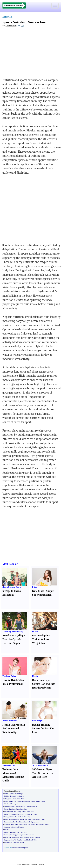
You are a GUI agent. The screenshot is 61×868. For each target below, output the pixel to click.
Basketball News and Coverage (15, 832)
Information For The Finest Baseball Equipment (21, 822)
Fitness (35, 631)
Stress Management (40, 765)
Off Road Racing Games (13, 804)
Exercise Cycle (11, 639)
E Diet (35, 587)
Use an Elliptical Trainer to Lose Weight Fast (41, 639)
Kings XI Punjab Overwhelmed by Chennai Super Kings (24, 801)
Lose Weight (37, 721)
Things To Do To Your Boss (14, 799)
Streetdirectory (26, 864)
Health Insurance (10, 721)
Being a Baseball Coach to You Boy (17, 817)
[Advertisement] (29, 53)
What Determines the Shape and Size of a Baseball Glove (25, 819)
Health (35, 676)
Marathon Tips (9, 765)
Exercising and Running (13, 631)
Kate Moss (38, 591)
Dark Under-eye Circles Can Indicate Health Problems (44, 684)
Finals (6, 829)
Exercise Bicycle (11, 643)
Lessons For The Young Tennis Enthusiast (19, 811)
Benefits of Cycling (13, 636)
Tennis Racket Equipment (13, 824)
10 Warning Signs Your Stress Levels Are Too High (42, 773)
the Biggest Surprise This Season (22, 835)
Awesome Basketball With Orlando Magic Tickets (22, 837)
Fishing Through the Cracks (14, 796)
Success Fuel (37, 22)
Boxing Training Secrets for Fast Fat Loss (43, 728)
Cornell (7, 835)
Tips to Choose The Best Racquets (36, 824)
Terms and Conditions (38, 864)
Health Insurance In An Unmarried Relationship (14, 728)
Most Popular (10, 564)
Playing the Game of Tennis (14, 842)
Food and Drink (9, 676)
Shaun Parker (11, 26)
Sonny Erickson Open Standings (16, 809)
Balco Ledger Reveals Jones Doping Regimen (21, 814)
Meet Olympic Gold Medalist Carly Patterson (20, 806)
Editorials (7, 17)
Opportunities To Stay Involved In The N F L (20, 840)
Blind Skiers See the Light (14, 794)
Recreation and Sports (12, 587)
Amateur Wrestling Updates (14, 827)
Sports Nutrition (14, 22)
